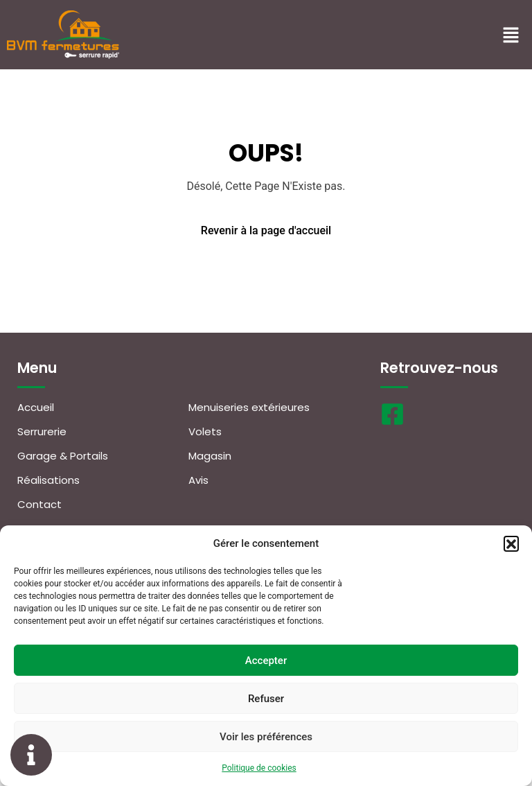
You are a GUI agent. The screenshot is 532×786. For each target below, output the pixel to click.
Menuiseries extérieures (249, 407)
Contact (39, 504)
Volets (205, 431)
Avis (198, 480)
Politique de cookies (259, 768)
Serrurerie (42, 431)
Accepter (266, 661)
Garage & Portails (63, 456)
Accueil (36, 407)
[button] (511, 543)
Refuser (266, 699)
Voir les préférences (266, 737)
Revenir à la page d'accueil (266, 230)
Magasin (210, 456)
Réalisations (48, 480)
